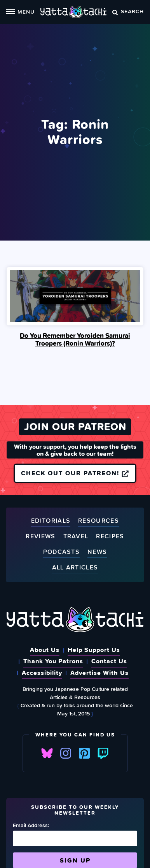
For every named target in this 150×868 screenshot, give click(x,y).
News (97, 552)
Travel (76, 537)
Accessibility (42, 673)
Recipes (110, 537)
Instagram (66, 753)
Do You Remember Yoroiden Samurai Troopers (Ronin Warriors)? (75, 339)
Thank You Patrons (53, 661)
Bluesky (47, 753)
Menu (20, 11)
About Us (45, 650)
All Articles (75, 568)
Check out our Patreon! (75, 473)
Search (128, 11)
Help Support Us (94, 650)
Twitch (103, 753)
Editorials (51, 521)
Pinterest (84, 753)
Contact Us (109, 661)
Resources (99, 521)
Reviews (40, 537)
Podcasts (61, 552)
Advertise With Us (99, 673)
